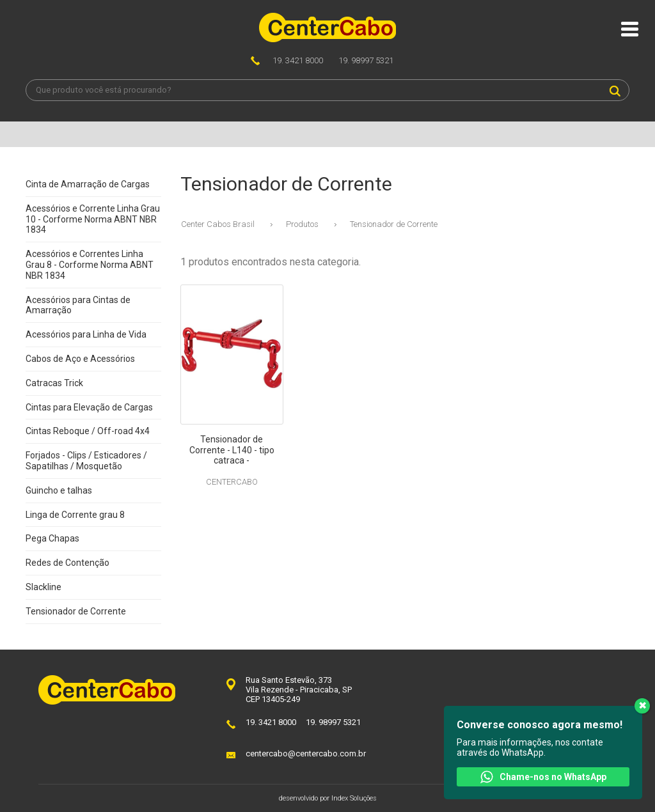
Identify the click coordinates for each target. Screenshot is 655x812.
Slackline (43, 587)
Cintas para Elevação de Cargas (89, 407)
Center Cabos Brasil (218, 224)
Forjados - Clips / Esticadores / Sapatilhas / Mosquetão (86, 461)
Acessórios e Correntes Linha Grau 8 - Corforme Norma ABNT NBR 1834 (90, 265)
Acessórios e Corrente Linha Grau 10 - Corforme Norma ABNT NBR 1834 (93, 219)
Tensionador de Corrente (76, 611)
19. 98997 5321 (366, 60)
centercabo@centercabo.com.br (306, 753)
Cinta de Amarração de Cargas (88, 184)
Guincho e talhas (59, 490)
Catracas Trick (54, 383)
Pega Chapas (52, 538)
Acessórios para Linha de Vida (86, 334)
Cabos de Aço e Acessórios (80, 359)
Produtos (302, 224)
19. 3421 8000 (298, 60)
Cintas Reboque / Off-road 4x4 (88, 431)
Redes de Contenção (67, 563)
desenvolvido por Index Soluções (328, 798)
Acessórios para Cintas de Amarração (78, 305)
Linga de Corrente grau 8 (75, 515)
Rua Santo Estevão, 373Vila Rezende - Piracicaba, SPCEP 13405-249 (299, 690)
